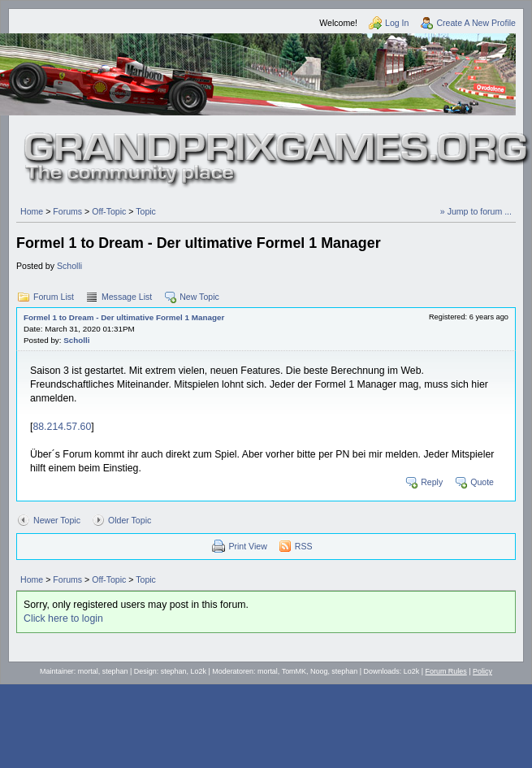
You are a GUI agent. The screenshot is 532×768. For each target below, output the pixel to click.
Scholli (69, 266)
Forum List (54, 297)
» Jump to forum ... (476, 211)
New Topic (199, 297)
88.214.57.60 (62, 427)
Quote (482, 482)
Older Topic (130, 520)
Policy (482, 671)
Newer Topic (57, 520)
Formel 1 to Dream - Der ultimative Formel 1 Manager (124, 317)
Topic (146, 211)
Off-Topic (109, 211)
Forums (67, 211)
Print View (247, 546)
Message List (127, 297)
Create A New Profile (476, 23)
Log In (397, 23)
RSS (304, 546)
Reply (432, 482)
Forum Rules (446, 671)
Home (32, 211)
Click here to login (63, 618)
